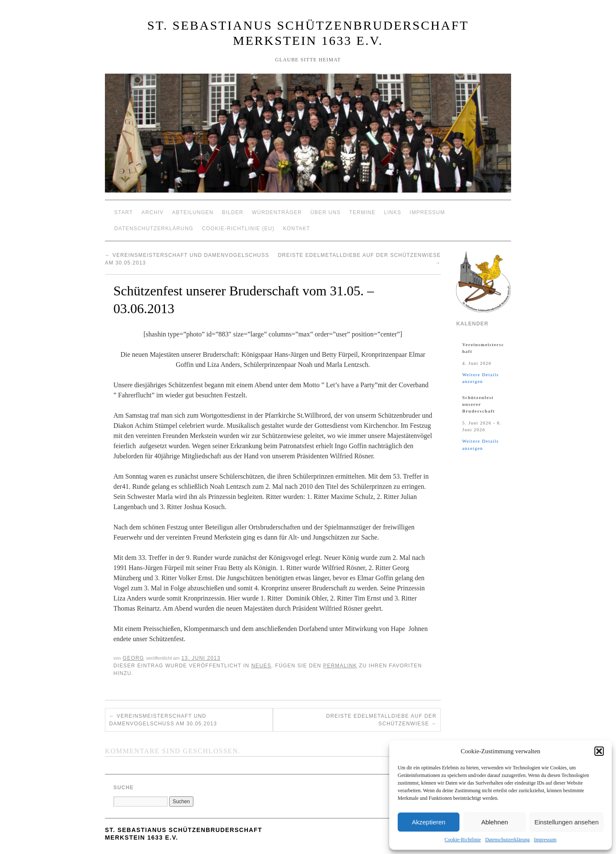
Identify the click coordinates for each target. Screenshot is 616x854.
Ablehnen (494, 822)
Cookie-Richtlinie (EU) (238, 229)
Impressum (545, 840)
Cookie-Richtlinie (463, 840)
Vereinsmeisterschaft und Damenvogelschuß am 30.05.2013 (163, 720)
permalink (340, 666)
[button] (599, 751)
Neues (261, 666)
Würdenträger (277, 212)
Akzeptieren (428, 822)
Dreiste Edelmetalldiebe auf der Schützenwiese (381, 720)
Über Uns (326, 212)
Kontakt (297, 229)
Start (124, 212)
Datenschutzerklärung (507, 840)
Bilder (233, 212)
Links (393, 212)
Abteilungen (193, 212)
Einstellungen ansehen (566, 822)
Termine (362, 212)
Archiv (153, 212)
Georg (133, 658)
